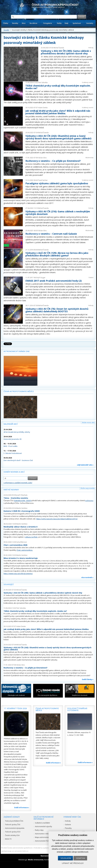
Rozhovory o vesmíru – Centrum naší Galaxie (51, 234)
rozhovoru (89, 501)
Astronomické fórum (43, 841)
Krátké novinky (11, 490)
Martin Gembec (22, 508)
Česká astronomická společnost (20, 848)
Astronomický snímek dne (17, 351)
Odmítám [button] (81, 858)
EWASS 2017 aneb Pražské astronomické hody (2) (54, 281)
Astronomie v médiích (43, 834)
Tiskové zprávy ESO (13, 832)
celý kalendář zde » (85, 465)
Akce (24, 23)
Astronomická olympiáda (15, 828)
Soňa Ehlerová (21, 542)
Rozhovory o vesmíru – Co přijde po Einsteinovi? (53, 161)
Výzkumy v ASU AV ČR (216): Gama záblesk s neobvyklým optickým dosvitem (58, 213)
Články (6, 23)
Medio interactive (36, 860)
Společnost (77, 23)
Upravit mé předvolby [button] (73, 863)
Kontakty (90, 23)
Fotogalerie (48, 23)
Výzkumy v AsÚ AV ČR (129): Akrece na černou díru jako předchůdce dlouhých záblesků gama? (57, 254)
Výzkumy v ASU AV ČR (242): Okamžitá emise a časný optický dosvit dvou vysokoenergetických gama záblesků (58, 137)
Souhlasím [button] (66, 858)
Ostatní (91, 277)
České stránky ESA (12, 835)
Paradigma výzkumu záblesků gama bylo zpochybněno (57, 183)
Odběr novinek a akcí (14, 472)
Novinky (15, 23)
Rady (66, 23)
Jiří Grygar (42, 278)
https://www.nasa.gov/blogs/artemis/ (18, 574)
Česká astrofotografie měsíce (19, 391)
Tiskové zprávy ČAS (13, 824)
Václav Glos (42, 158)
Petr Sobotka (43, 82)
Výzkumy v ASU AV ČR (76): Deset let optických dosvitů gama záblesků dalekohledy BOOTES (57, 310)
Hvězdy (91, 48)
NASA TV (8, 839)
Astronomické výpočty (43, 826)
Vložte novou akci (88, 423)
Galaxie (68, 824)
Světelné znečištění (42, 823)
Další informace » (22, 807)
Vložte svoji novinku (88, 488)
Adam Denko (43, 108)
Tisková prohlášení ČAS (14, 821)
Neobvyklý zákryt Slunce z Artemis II (20, 527)
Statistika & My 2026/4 (23, 501)
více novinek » (87, 577)
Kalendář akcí (11, 424)
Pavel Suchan (43, 180)
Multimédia (89, 158)
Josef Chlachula (22, 495)
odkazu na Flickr (31, 537)
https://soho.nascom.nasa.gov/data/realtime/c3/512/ (57, 519)
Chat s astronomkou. (25, 550)
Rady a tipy (39, 830)
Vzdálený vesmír (88, 82)
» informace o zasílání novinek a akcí (18, 483)
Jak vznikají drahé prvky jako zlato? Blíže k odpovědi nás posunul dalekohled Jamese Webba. (58, 112)
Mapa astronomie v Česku (45, 837)
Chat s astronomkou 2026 (15, 545)
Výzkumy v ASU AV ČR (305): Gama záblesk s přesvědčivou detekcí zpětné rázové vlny (66, 52)
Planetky (68, 828)
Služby (59, 23)
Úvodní (6, 30)
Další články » (88, 679)
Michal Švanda (59, 48)
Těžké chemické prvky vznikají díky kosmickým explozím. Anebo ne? (58, 87)
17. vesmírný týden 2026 (15, 708)
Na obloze (33, 23)
